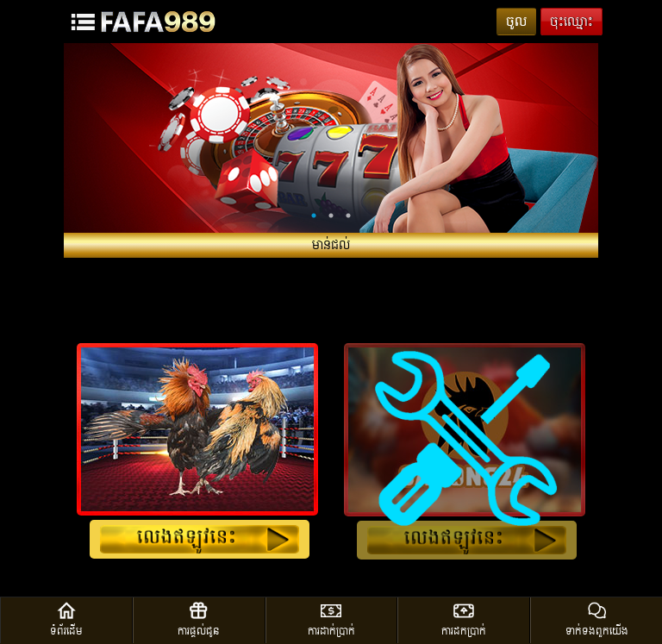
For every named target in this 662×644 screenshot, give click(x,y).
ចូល (516, 22)
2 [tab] (331, 216)
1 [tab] (314, 216)
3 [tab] (348, 216)
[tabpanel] (331, 138)
